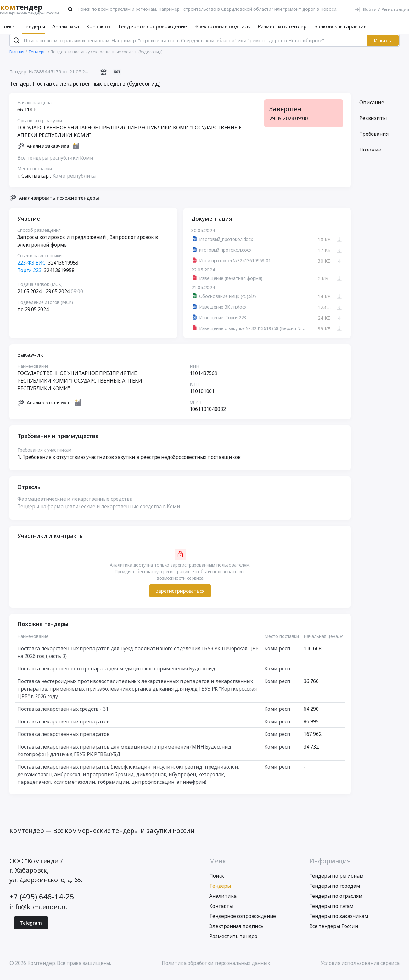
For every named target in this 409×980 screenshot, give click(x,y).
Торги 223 (29, 276)
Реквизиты (373, 123)
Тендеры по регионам (336, 881)
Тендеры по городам (335, 891)
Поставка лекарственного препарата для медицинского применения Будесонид (116, 674)
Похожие (370, 155)
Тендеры (34, 26)
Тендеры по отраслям (336, 901)
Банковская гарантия (340, 26)
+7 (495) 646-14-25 (42, 902)
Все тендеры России (334, 932)
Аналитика (66, 26)
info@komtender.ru (39, 912)
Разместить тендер (282, 26)
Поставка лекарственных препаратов (63, 727)
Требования (374, 139)
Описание (372, 108)
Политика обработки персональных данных (216, 968)
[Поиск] (70, 9)
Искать (383, 46)
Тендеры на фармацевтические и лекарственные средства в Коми (99, 512)
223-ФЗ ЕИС (31, 268)
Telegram (31, 928)
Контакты (98, 26)
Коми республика (74, 181)
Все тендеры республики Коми (55, 163)
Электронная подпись (222, 26)
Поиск (8, 26)
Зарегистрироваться (180, 596)
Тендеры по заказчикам (339, 921)
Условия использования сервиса (360, 968)
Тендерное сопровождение (152, 26)
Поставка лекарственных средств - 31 (63, 714)
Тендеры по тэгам (331, 911)
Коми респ (277, 654)
